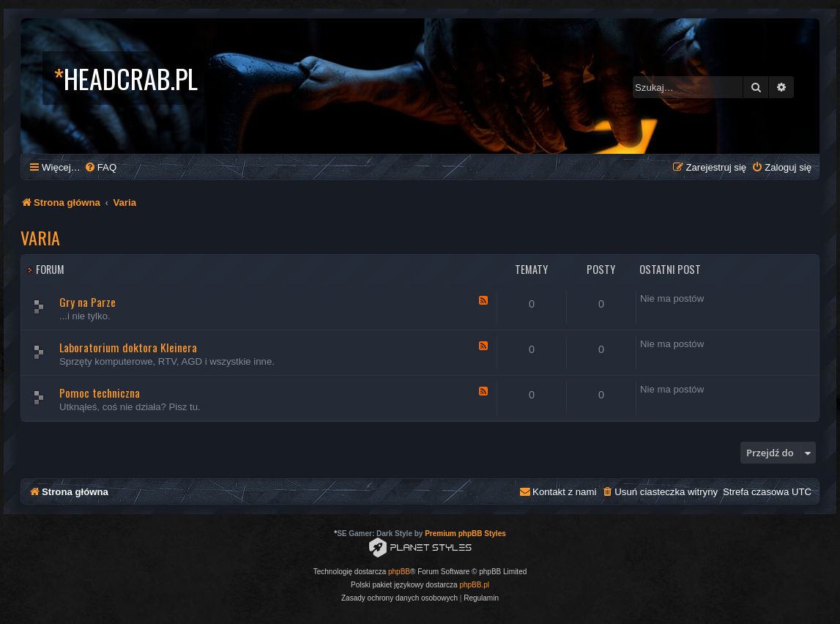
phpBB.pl (474, 585)
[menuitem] (100, 167)
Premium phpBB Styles (465, 534)
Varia (40, 237)
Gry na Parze (88, 302)
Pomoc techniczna (100, 393)
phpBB (399, 572)
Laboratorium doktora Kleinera (128, 347)
